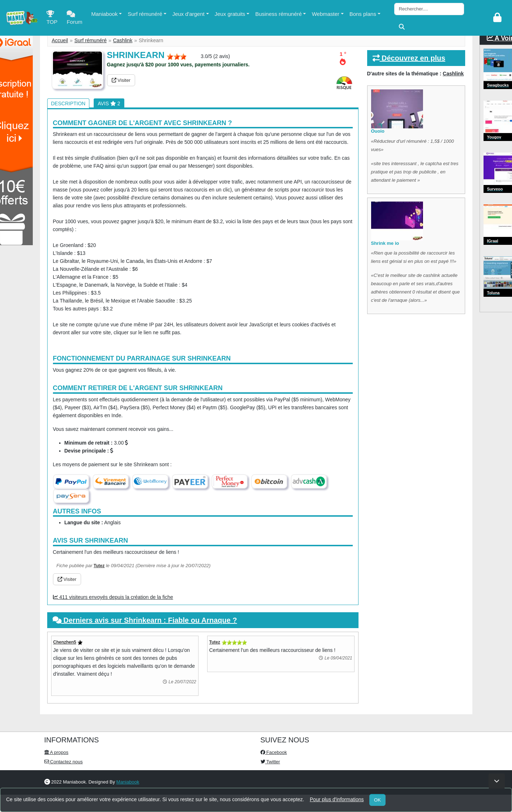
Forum (74, 19)
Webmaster (325, 14)
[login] (497, 18)
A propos (56, 752)
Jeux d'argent (188, 14)
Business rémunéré (278, 14)
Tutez (99, 566)
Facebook (274, 752)
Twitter (270, 762)
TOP (52, 19)
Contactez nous (64, 762)
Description (68, 103)
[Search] (429, 9)
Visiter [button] (121, 80)
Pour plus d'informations (337, 799)
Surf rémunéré (145, 14)
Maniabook (104, 14)
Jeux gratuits (230, 14)
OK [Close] (377, 800)
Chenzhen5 (65, 642)
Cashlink (123, 40)
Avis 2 (109, 103)
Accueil (60, 40)
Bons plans (363, 14)
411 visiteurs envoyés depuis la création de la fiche (113, 597)
